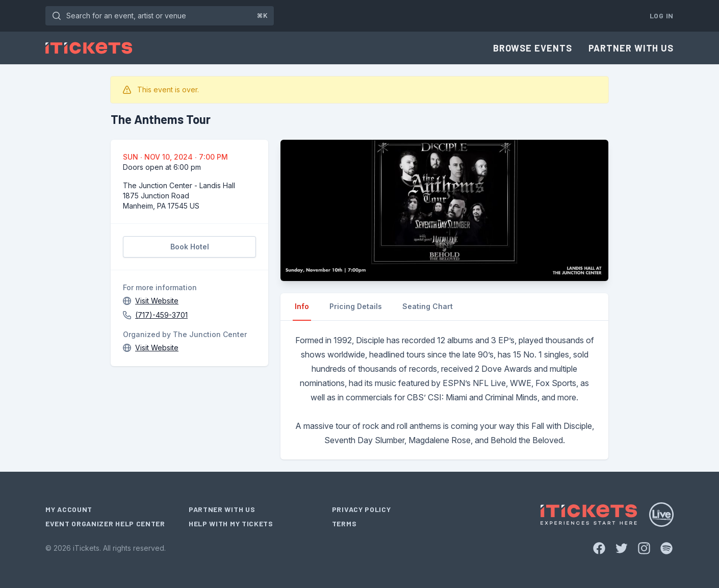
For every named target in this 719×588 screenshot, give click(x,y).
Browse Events (533, 48)
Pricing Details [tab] (356, 306)
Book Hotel (190, 247)
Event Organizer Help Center (105, 523)
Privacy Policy (362, 509)
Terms (344, 523)
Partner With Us (631, 48)
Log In (662, 16)
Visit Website (157, 301)
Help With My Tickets (231, 523)
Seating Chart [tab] (428, 306)
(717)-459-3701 (161, 315)
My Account (69, 509)
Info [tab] (302, 306)
